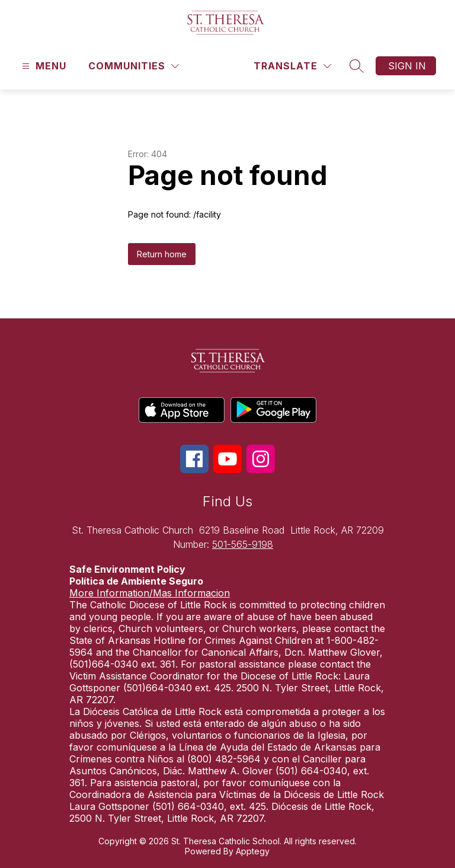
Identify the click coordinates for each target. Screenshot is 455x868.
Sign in (407, 66)
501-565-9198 (243, 544)
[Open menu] (43, 66)
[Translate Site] (292, 66)
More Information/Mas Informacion (150, 593)
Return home (162, 254)
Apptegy (253, 851)
